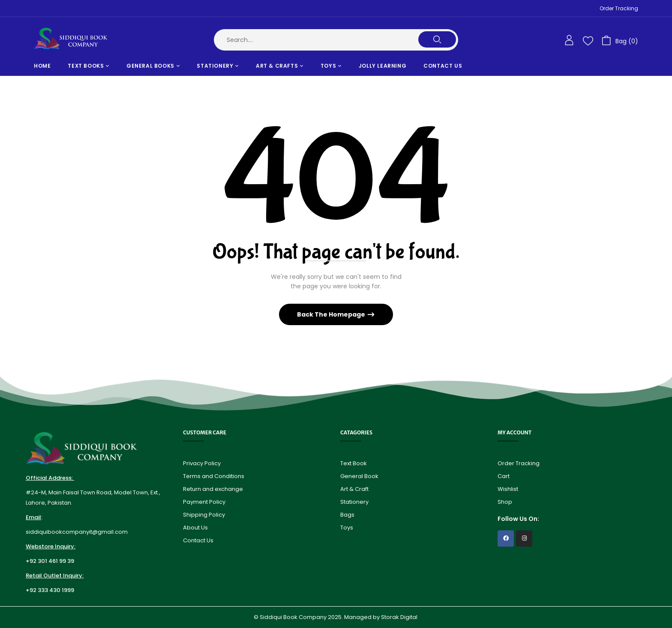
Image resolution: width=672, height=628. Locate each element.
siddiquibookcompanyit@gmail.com (77, 532)
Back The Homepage (332, 314)
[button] (620, 40)
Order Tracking (619, 8)
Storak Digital (400, 617)
